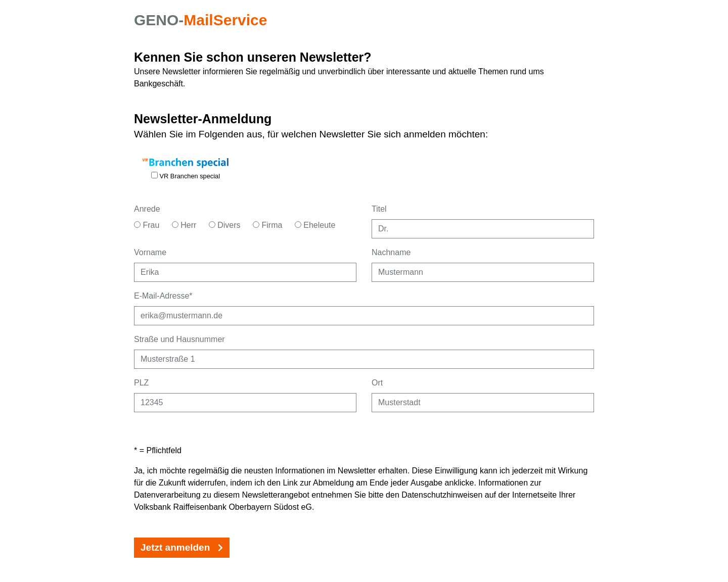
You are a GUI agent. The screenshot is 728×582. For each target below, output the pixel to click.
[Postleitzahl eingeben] (245, 403)
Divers (225, 225)
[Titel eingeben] (483, 229)
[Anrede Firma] (256, 225)
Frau (147, 225)
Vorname (150, 252)
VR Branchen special (186, 176)
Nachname (391, 252)
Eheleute (315, 225)
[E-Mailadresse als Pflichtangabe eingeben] (364, 316)
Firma (267, 225)
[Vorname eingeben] (245, 272)
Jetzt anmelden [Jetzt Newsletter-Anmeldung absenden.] (182, 547)
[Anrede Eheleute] (298, 225)
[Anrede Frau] (137, 225)
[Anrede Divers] (212, 225)
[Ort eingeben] (483, 403)
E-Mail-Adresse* (163, 296)
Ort (377, 383)
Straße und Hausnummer (179, 339)
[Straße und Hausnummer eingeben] (364, 359)
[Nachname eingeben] (483, 272)
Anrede (147, 209)
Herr (184, 225)
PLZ (141, 383)
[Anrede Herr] (175, 225)
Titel (379, 209)
